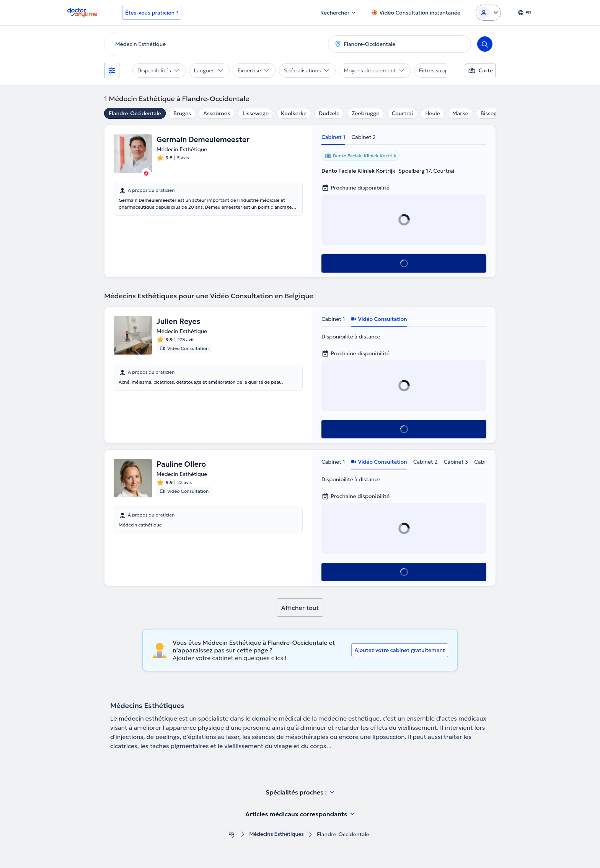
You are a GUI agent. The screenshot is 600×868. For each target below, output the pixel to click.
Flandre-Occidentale (135, 113)
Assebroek (217, 113)
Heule (433, 113)
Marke (460, 113)
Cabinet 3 (456, 462)
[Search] (485, 44)
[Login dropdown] (488, 13)
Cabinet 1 (333, 137)
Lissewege (256, 113)
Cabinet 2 (364, 137)
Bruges (182, 113)
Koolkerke (294, 113)
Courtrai (403, 113)
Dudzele (329, 113)
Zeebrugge (365, 113)
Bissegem (493, 113)
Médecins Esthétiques (277, 834)
